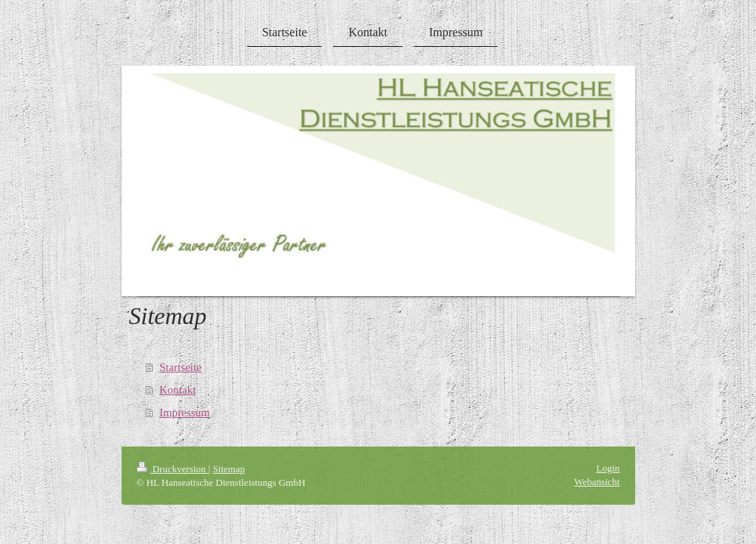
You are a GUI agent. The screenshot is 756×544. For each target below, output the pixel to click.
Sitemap (229, 469)
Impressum (185, 413)
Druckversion (173, 469)
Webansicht (597, 482)
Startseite (181, 367)
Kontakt (177, 390)
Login (608, 468)
